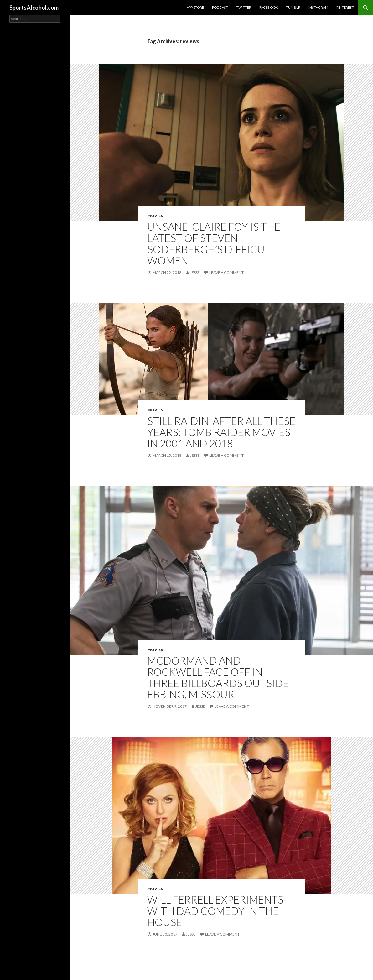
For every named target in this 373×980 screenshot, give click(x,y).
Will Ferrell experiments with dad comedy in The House (215, 911)
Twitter (244, 7)
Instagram (318, 7)
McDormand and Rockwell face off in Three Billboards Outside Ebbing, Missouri (218, 677)
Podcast (220, 7)
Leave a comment (226, 272)
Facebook (269, 7)
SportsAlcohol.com (34, 8)
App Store (195, 7)
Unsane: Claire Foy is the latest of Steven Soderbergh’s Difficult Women (214, 243)
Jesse (195, 272)
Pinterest (345, 7)
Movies (155, 216)
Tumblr (293, 7)
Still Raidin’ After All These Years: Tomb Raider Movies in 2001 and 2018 (221, 432)
